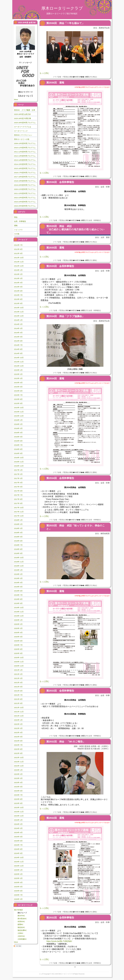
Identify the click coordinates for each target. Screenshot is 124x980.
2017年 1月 (18, 470)
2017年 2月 (18, 474)
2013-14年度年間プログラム (25, 160)
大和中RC (21, 936)
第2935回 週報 (55, 248)
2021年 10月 (19, 707)
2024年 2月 (18, 824)
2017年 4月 (18, 483)
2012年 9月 (18, 253)
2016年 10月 (19, 458)
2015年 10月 (19, 408)
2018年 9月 (18, 553)
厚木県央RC (22, 919)
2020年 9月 (18, 653)
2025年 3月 (18, 878)
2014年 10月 (19, 358)
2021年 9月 (18, 703)
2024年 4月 (18, 832)
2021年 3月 (18, 678)
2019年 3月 (18, 578)
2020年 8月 (18, 649)
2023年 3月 (18, 778)
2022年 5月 (18, 737)
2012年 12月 (19, 266)
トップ (41, 974)
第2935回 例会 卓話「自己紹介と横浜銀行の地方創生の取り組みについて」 (75, 229)
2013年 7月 (18, 295)
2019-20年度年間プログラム (25, 185)
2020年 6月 (18, 641)
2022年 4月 (18, 732)
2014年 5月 (18, 337)
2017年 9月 (18, 503)
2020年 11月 (19, 662)
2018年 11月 (19, 562)
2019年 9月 (18, 603)
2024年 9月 (18, 853)
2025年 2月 (18, 874)
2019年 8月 (18, 599)
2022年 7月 (18, 745)
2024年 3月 (18, 828)
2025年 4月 (18, 882)
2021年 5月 (18, 687)
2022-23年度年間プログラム (25, 198)
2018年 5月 (18, 537)
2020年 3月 (18, 628)
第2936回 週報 (55, 83)
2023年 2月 (18, 774)
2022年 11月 (19, 762)
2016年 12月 (19, 466)
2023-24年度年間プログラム (25, 202)
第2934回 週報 (55, 378)
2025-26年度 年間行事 (23, 118)
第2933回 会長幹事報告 (60, 691)
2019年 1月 (18, 570)
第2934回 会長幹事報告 (60, 478)
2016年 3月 (18, 428)
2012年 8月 (18, 249)
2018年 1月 (18, 520)
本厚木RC (21, 922)
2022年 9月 (18, 753)
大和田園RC (22, 939)
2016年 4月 (18, 433)
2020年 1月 (18, 620)
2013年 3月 (18, 278)
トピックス (18, 230)
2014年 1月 (18, 320)
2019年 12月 (19, 616)
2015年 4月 (18, 383)
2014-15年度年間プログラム (25, 164)
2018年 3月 (18, 528)
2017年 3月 (18, 478)
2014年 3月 (18, 328)
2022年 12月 (19, 766)
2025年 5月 (18, 887)
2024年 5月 (18, 837)
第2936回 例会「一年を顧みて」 (65, 23)
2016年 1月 (18, 420)
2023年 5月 (18, 787)
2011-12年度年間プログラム (25, 152)
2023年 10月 (19, 807)
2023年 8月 (18, 799)
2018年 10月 (19, 557)
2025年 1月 (18, 870)
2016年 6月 (18, 441)
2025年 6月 (18, 891)
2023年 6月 (18, 791)
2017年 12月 (19, 516)
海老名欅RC (22, 930)
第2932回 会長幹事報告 (60, 918)
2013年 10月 (19, 308)
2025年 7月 (18, 895)
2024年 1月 (18, 820)
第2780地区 (19, 910)
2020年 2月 (18, 624)
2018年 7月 (18, 545)
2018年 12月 (19, 566)
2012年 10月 (19, 258)
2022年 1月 (18, 720)
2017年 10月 (19, 508)
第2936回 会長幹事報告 (60, 182)
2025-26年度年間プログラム (25, 123)
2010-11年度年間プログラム (25, 148)
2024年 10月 (19, 857)
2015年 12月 (19, 416)
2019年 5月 (18, 587)
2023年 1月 (18, 770)
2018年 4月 (18, 533)
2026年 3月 (18, 899)
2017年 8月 (18, 499)
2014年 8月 (18, 349)
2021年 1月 (18, 670)
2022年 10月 (19, 757)
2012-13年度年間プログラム (25, 156)
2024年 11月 (19, 862)
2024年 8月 (18, 849)
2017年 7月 (18, 495)
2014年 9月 (18, 353)
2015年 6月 (18, 391)
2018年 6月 (18, 541)
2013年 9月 (18, 303)
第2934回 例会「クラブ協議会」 (65, 316)
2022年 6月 (18, 741)
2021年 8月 (18, 699)
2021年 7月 (18, 695)
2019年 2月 (18, 574)
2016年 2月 (18, 424)
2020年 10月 (19, 657)
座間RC (20, 924)
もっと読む (44, 73)
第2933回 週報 (55, 591)
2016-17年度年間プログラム (25, 173)
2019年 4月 (18, 582)
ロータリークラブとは (23, 127)
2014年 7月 (18, 345)
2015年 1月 (18, 370)
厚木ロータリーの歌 (22, 139)
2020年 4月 (18, 632)
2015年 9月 (18, 403)
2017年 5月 (18, 487)
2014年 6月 (18, 341)
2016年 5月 (18, 437)
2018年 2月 (18, 524)
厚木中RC (21, 916)
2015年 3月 (18, 378)
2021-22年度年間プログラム (25, 193)
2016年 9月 (18, 453)
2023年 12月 (19, 816)
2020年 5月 (18, 637)
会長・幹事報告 (94, 220)
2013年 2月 (18, 274)
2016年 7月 (18, 445)
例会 (94, 77)
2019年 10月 (19, 607)
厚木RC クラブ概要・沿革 (25, 110)
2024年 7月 (18, 845)
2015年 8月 (18, 399)
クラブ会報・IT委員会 (61, 77)
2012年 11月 (19, 262)
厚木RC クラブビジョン (23, 135)
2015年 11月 (19, 412)
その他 (17, 234)
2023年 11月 (19, 812)
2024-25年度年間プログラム (25, 206)
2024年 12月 (19, 866)
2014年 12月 (19, 366)
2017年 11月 (19, 512)
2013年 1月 (18, 270)
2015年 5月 (18, 387)
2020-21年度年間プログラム (25, 189)
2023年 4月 (18, 782)
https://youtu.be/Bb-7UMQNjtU (59, 941)
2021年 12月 (19, 716)
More (16, 99)
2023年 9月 (18, 803)
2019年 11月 (19, 612)
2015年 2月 (18, 374)
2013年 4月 (18, 283)
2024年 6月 (18, 841)
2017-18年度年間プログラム (25, 177)
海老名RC (21, 927)
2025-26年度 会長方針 (23, 114)
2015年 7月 (18, 395)
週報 (94, 176)
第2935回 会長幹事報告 (60, 266)
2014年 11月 (19, 362)
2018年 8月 (18, 549)
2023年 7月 (18, 795)
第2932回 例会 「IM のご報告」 (66, 742)
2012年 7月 (18, 245)
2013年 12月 (19, 316)
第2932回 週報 (55, 818)
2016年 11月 (19, 462)
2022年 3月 (18, 728)
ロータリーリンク (21, 131)
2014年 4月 (18, 333)
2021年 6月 (18, 691)
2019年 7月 (18, 595)
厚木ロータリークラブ (62, 8)
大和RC (20, 933)
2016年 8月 (18, 449)
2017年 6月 (18, 491)
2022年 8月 (18, 749)
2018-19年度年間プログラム (25, 181)
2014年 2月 (18, 324)
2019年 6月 (18, 591)
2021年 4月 (18, 682)
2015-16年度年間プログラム (25, 168)
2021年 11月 (19, 712)
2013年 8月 (18, 299)
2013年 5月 (18, 287)
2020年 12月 (19, 666)
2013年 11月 (19, 312)
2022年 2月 (18, 724)
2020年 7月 (18, 645)
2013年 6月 (18, 291)
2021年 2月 (18, 674)
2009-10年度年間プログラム (25, 143)
